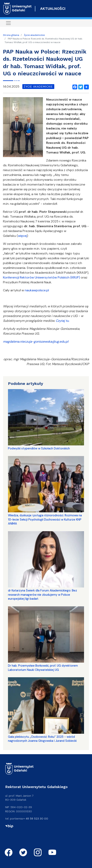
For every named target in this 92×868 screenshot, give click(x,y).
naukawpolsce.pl (37, 290)
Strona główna (11, 35)
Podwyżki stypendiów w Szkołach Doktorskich (39, 448)
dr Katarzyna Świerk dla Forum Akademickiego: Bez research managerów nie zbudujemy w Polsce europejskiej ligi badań (43, 595)
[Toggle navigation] (8, 23)
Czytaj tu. (62, 321)
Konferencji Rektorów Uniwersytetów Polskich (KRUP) (42, 277)
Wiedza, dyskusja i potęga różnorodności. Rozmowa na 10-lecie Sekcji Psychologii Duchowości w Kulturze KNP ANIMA (45, 519)
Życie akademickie (34, 35)
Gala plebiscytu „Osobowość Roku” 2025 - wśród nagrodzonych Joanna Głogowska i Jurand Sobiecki (42, 739)
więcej (22, 236)
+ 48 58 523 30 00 (36, 819)
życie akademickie (38, 87)
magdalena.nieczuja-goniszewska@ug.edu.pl (36, 342)
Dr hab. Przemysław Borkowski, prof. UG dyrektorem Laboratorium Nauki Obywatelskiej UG (43, 668)
